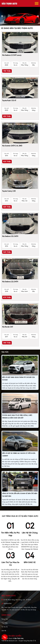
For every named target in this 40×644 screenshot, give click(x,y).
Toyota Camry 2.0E (9, 191)
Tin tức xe (5, 627)
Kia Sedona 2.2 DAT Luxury (12, 55)
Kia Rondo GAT (8, 327)
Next (38, 16)
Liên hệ (4, 631)
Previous (2, 16)
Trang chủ (5, 619)
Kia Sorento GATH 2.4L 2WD (12, 146)
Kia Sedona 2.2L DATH (10, 282)
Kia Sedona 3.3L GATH (10, 236)
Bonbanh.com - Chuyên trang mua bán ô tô (22, 641)
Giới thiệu (5, 623)
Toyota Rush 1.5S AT (9, 100)
